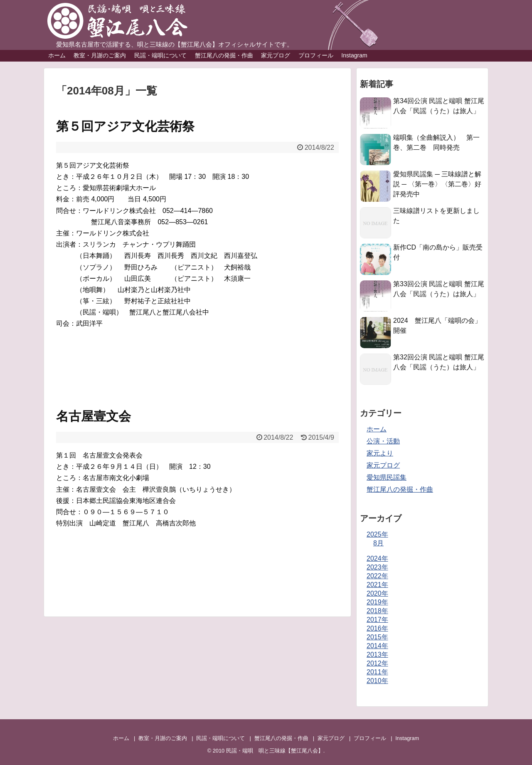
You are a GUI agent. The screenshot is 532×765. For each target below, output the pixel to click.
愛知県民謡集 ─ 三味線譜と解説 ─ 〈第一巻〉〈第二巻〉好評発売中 (437, 184)
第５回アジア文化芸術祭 (125, 126)
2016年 (377, 628)
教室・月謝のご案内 (100, 55)
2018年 (377, 611)
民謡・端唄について (160, 55)
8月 (378, 543)
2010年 (377, 681)
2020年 (377, 593)
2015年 (377, 637)
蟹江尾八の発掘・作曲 (224, 55)
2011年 (377, 672)
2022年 (377, 576)
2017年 (377, 620)
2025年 (377, 534)
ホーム (57, 55)
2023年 (377, 567)
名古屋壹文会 (94, 416)
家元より (380, 453)
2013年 (377, 655)
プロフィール (316, 55)
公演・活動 (383, 441)
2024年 (377, 558)
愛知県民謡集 (387, 477)
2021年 (377, 585)
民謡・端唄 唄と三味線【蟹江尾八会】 (275, 751)
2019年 (377, 602)
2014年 (377, 646)
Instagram (354, 55)
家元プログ (276, 55)
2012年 (377, 663)
